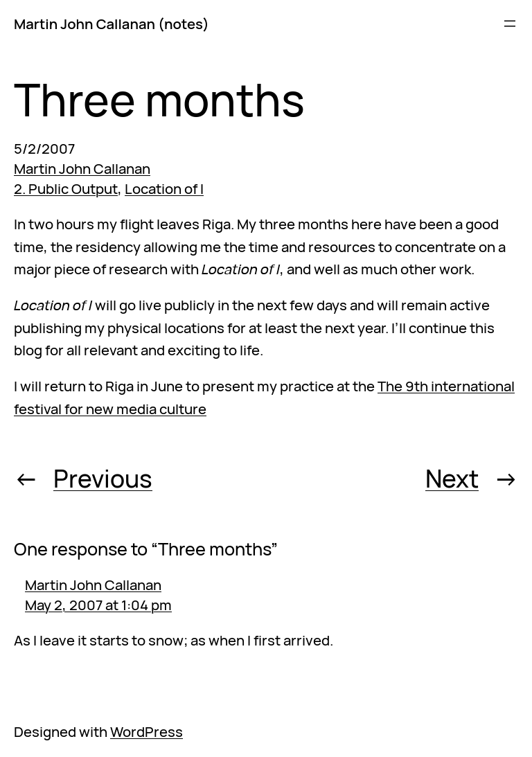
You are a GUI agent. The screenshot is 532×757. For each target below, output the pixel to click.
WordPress (147, 731)
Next (452, 478)
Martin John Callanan (82, 168)
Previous (103, 478)
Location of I (164, 188)
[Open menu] (510, 24)
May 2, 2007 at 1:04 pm (98, 605)
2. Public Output (66, 188)
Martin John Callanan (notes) (112, 24)
